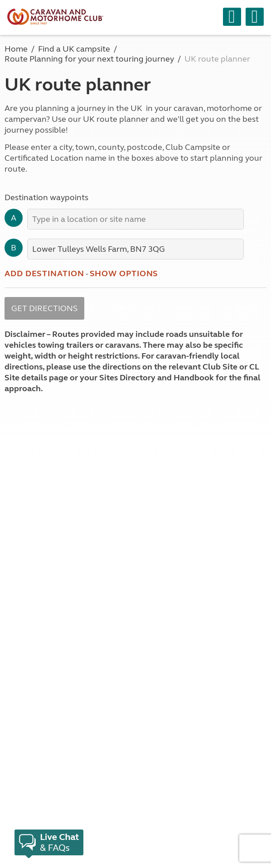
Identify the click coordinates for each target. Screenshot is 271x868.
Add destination (44, 273)
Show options (124, 273)
